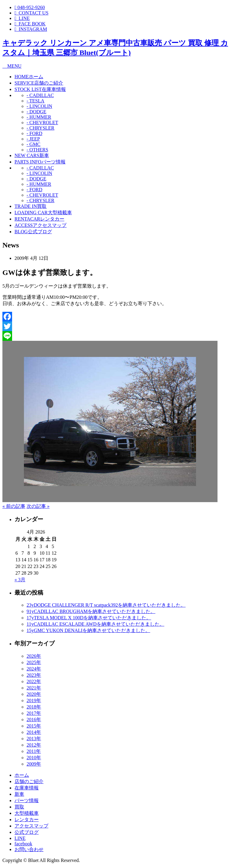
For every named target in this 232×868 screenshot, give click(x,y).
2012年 (34, 745)
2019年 (34, 700)
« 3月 (20, 580)
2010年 (34, 758)
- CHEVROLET (42, 123)
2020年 (34, 694)
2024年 (34, 669)
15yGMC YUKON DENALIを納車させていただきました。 (88, 630)
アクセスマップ (40, 225)
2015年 (34, 726)
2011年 (34, 751)
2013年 (34, 739)
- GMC (34, 144)
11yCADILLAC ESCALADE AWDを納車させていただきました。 (95, 624)
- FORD (34, 133)
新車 (32, 155)
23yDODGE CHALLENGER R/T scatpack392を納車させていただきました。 (106, 605)
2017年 (34, 713)
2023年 (34, 675)
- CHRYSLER (40, 128)
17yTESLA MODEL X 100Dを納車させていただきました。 (89, 618)
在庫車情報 (40, 89)
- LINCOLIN (39, 106)
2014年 (34, 732)
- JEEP (33, 139)
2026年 (34, 656)
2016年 (34, 720)
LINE (20, 838)
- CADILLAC (40, 95)
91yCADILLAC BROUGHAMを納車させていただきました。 (91, 611)
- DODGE (36, 112)
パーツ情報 (40, 162)
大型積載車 (43, 213)
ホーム (29, 77)
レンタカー (39, 219)
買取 (31, 206)
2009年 (34, 764)
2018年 (34, 707)
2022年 (34, 681)
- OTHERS (37, 150)
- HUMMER (39, 117)
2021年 (34, 688)
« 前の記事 (14, 506)
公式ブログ (33, 232)
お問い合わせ (29, 849)
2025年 (34, 662)
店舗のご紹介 (39, 83)
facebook (23, 844)
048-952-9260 (30, 7)
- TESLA (35, 101)
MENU (12, 66)
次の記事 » (38, 506)
